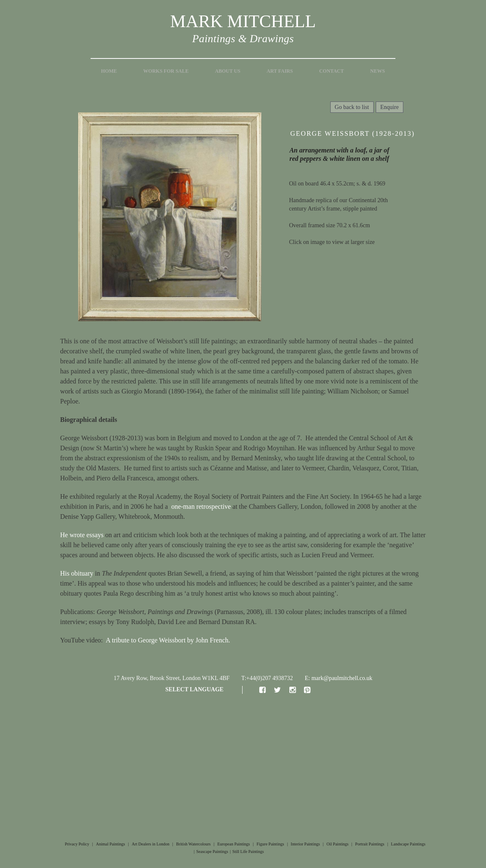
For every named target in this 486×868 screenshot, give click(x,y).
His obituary (77, 573)
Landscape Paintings (408, 844)
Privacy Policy (77, 844)
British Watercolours (194, 844)
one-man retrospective (201, 506)
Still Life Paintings (248, 852)
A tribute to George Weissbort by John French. (168, 640)
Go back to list (352, 107)
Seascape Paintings (212, 852)
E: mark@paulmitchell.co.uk (339, 678)
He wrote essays (82, 535)
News (378, 71)
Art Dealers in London (151, 844)
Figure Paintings (270, 844)
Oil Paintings (338, 844)
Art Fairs (280, 71)
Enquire (390, 107)
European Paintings (233, 844)
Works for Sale (166, 71)
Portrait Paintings (370, 844)
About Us (228, 71)
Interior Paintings (305, 844)
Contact (331, 71)
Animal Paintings (111, 844)
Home (109, 71)
